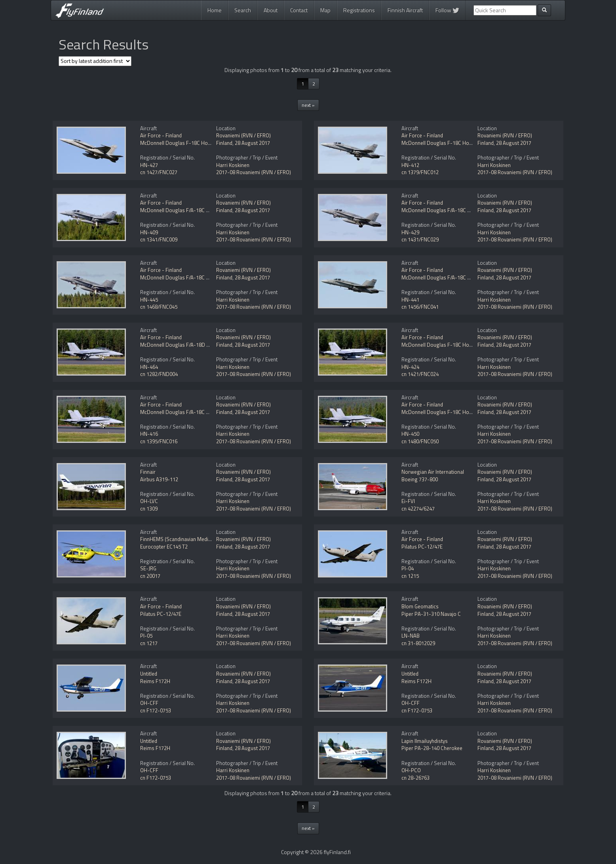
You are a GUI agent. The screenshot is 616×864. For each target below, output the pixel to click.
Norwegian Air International (433, 472)
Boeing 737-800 (420, 479)
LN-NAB (411, 636)
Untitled (149, 674)
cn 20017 (150, 576)
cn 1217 (149, 643)
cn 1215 (410, 576)
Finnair (148, 472)
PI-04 (408, 568)
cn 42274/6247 (418, 509)
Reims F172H (155, 681)
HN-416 (149, 434)
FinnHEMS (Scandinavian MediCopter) (183, 539)
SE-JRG (148, 568)
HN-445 (149, 300)
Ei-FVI (408, 501)
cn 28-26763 (415, 778)
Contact (299, 10)
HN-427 (149, 165)
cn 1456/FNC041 (420, 307)
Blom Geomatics (420, 606)
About (271, 10)
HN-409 (149, 232)
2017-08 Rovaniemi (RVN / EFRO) (254, 172)
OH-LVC (149, 501)
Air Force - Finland (161, 135)
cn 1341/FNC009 (159, 239)
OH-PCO (411, 770)
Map (325, 10)
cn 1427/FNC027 (159, 172)
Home (215, 10)
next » (308, 105)
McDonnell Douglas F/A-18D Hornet (181, 345)
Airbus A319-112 (159, 479)
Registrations (359, 10)
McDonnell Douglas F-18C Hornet (179, 143)
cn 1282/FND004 (159, 374)
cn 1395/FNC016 (159, 441)
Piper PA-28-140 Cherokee (432, 748)
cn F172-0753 (156, 710)
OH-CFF (149, 703)
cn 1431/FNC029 (420, 239)
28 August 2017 (252, 143)
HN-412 (410, 165)
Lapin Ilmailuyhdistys (425, 741)
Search (243, 10)
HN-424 (410, 367)
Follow (447, 10)
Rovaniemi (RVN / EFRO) (243, 135)
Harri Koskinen (233, 165)
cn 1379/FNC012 (420, 172)
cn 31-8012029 (418, 643)
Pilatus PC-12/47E (422, 547)
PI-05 (146, 636)
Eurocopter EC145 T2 (164, 547)
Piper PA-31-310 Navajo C (431, 614)
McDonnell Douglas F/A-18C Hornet (181, 210)
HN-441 (410, 300)
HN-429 (410, 232)
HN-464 (149, 367)
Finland (224, 143)
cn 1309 (149, 509)
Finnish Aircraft (405, 10)
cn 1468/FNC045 (159, 307)
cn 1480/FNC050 (420, 441)
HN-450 (410, 434)
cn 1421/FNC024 (420, 374)
